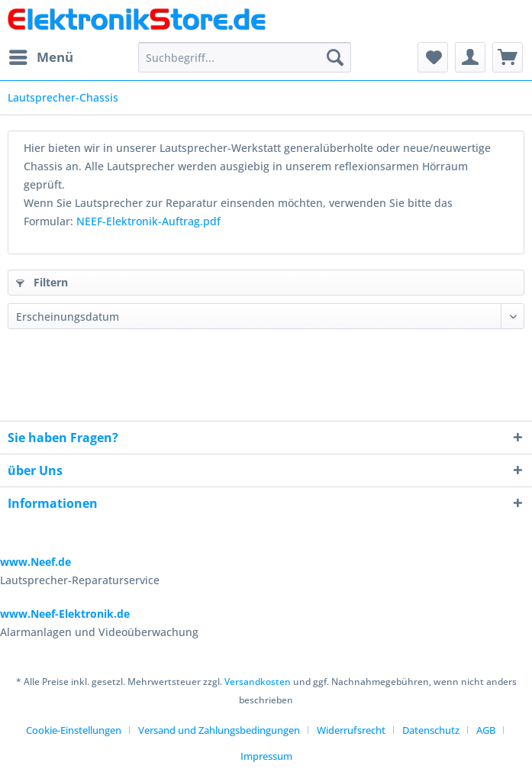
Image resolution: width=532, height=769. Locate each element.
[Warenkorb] (508, 57)
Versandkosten (258, 682)
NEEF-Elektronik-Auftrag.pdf (148, 221)
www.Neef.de (35, 562)
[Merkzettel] (433, 57)
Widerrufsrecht (351, 730)
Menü (41, 55)
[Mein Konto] (470, 57)
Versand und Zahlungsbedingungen (219, 730)
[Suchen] (335, 57)
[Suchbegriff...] (245, 57)
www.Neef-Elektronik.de (65, 614)
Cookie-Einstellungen (74, 730)
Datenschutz (431, 730)
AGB (486, 730)
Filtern (42, 282)
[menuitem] (40, 57)
